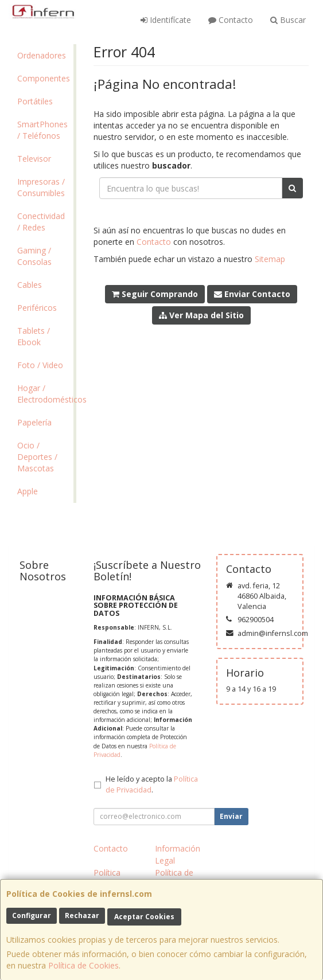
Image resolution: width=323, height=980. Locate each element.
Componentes (44, 78)
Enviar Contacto (252, 294)
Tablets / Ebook (34, 336)
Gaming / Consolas (34, 256)
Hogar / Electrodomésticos (45, 394)
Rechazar (82, 915)
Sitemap (270, 259)
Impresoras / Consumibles (41, 187)
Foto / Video (40, 365)
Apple (28, 491)
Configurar (32, 915)
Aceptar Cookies (144, 917)
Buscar (288, 20)
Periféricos (37, 308)
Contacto (231, 20)
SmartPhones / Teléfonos (42, 130)
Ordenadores (42, 55)
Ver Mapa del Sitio (201, 315)
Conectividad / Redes (41, 222)
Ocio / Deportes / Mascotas (37, 457)
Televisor (34, 159)
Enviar (231, 816)
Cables (30, 285)
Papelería (34, 422)
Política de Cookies (83, 965)
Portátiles (35, 101)
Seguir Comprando (155, 294)
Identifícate (166, 20)
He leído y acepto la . (152, 784)
